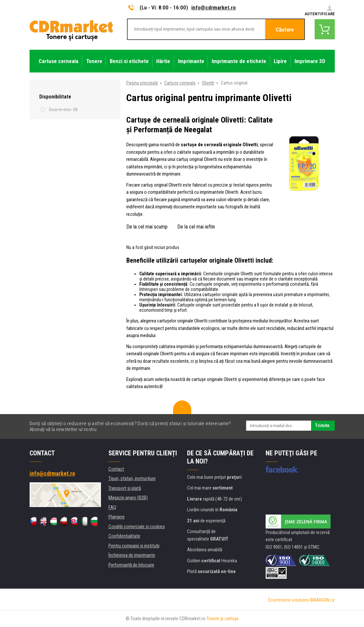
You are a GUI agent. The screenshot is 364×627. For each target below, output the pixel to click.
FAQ (112, 507)
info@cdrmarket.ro (213, 7)
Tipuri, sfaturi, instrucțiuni (132, 478)
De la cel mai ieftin (196, 227)
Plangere (117, 517)
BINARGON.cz (322, 600)
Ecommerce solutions (289, 600)
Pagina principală (142, 83)
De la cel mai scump (147, 227)
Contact (116, 469)
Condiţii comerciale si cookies (137, 527)
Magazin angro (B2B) (128, 498)
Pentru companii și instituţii (134, 546)
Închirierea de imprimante (132, 555)
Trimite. (323, 425)
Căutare (285, 30)
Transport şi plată (125, 488)
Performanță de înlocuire (131, 565)
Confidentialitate (124, 536)
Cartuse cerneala (180, 83)
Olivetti (208, 83)
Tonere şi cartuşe (223, 619)
